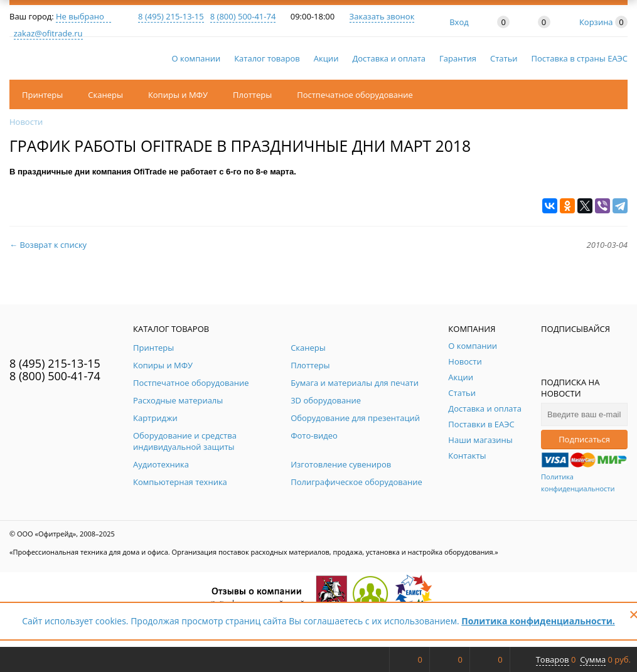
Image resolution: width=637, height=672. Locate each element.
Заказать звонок (382, 16)
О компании (196, 58)
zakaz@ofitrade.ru (48, 33)
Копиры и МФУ (178, 95)
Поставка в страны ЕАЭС (580, 58)
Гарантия (458, 58)
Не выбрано (83, 16)
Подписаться (584, 439)
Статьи (504, 58)
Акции (326, 58)
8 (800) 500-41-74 (243, 16)
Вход (459, 22)
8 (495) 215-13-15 (171, 16)
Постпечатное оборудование (355, 95)
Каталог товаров (267, 58)
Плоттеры (252, 95)
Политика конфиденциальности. (538, 621)
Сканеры (105, 95)
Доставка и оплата (389, 58)
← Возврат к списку (48, 245)
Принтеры (42, 95)
